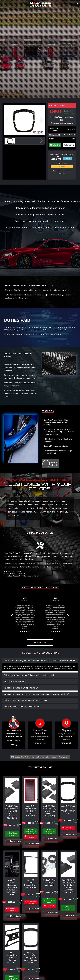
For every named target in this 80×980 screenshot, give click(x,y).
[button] (42, 120)
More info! (71, 129)
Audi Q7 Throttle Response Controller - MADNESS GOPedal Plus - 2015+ (12, 887)
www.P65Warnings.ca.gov (61, 757)
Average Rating (54, 135)
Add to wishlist (69, 145)
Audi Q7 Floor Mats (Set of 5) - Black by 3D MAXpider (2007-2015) (49, 811)
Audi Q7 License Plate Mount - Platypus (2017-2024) (12, 958)
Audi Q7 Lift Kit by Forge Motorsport (49, 883)
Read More (40, 743)
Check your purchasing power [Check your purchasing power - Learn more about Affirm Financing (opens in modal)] (62, 123)
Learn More (68, 159)
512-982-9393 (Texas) (14, 571)
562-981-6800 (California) (15, 574)
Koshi (73, 139)
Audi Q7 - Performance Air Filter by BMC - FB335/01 (31, 811)
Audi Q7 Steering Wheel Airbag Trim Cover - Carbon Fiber (31, 958)
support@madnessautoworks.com (27, 576)
